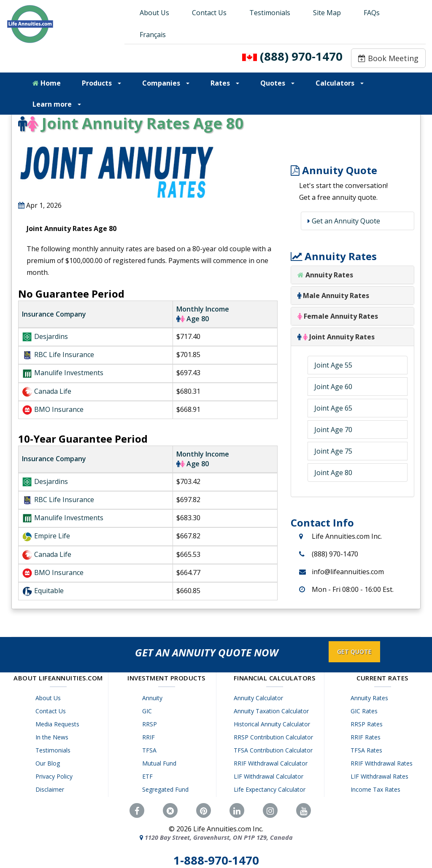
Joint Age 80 (333, 473)
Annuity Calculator (260, 698)
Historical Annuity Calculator (274, 724)
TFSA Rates (368, 750)
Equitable (49, 591)
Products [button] (101, 83)
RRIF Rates (367, 737)
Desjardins (51, 336)
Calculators (340, 83)
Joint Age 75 (333, 451)
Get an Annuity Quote (345, 221)
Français (153, 35)
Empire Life (52, 536)
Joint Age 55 (333, 365)
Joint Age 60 (333, 387)
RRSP (151, 724)
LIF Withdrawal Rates (381, 776)
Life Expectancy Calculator (271, 789)
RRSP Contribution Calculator (275, 737)
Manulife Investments (69, 373)
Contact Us (209, 13)
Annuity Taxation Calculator (273, 711)
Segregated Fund (167, 789)
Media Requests (59, 724)
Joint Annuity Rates (336, 337)
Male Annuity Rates (333, 296)
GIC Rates (365, 711)
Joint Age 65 (333, 408)
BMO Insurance (59, 409)
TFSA (151, 750)
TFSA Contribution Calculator (275, 750)
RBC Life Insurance (64, 355)
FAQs (372, 13)
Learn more (57, 104)
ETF (149, 776)
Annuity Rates (329, 275)
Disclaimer (51, 789)
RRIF (150, 737)
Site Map (327, 13)
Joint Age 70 (333, 430)
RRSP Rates (368, 724)
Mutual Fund (161, 763)
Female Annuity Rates (338, 316)
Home (47, 83)
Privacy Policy (55, 776)
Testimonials (270, 13)
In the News (53, 737)
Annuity (154, 698)
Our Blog (49, 763)
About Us (154, 13)
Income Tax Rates (377, 789)
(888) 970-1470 (301, 56)
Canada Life (53, 391)
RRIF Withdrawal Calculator (272, 763)
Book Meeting (388, 58)
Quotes (277, 83)
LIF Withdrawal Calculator (270, 776)
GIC (149, 711)
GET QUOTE (354, 652)
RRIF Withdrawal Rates (383, 763)
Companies (166, 83)
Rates (225, 83)
